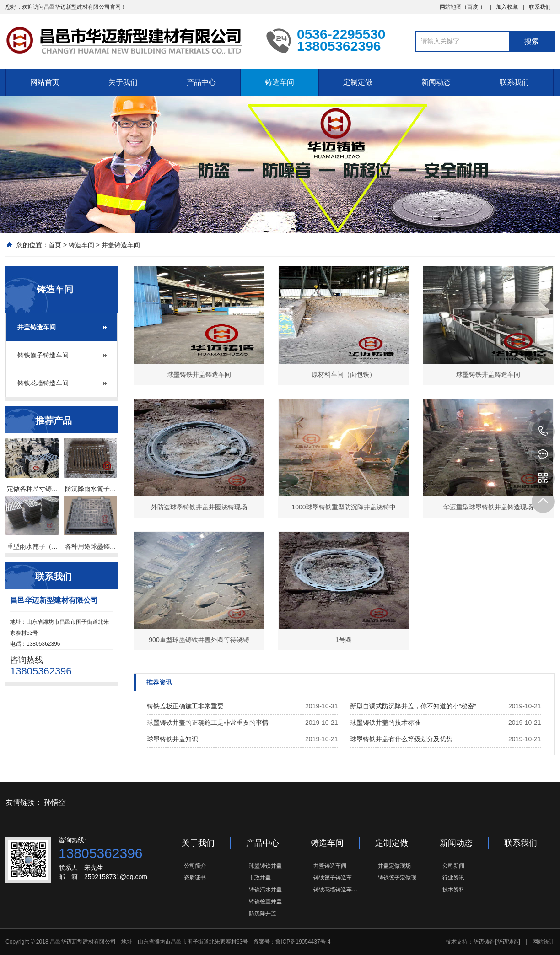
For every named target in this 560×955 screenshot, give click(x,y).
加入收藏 (507, 7)
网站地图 (451, 7)
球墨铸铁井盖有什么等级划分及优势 (401, 739)
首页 (55, 245)
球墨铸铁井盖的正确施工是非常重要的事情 (208, 723)
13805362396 (543, 432)
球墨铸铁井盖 (265, 866)
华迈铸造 (484, 942)
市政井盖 (260, 878)
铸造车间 (280, 82)
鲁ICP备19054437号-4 (303, 942)
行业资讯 (453, 878)
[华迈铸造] (508, 942)
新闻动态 (436, 82)
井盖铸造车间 (121, 245)
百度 (473, 7)
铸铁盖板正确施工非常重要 (185, 706)
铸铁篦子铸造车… (335, 878)
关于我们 (123, 82)
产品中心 (201, 82)
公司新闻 (453, 866)
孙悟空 (55, 802)
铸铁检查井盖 (265, 901)
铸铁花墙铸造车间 (43, 383)
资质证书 (195, 878)
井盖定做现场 (394, 866)
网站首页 (45, 82)
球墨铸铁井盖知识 (172, 739)
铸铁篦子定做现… (400, 878)
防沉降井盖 (263, 913)
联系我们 (540, 7)
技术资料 (453, 890)
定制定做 (358, 82)
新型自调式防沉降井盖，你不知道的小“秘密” (413, 706)
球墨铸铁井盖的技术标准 (385, 723)
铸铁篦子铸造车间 (43, 355)
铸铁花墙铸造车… (335, 890)
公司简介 (195, 866)
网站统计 (544, 942)
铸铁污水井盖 (265, 890)
